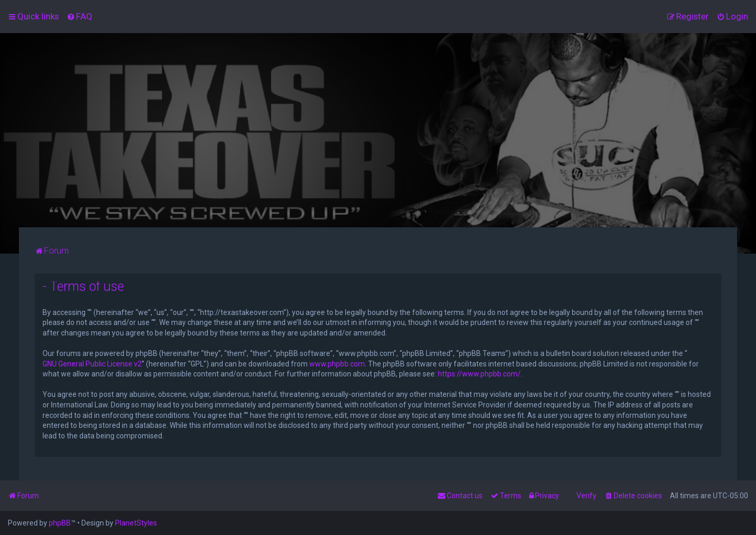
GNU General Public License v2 (92, 364)
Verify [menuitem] (586, 496)
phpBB (60, 523)
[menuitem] (80, 16)
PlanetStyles (136, 523)
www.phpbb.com (337, 364)
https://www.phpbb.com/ (479, 374)
